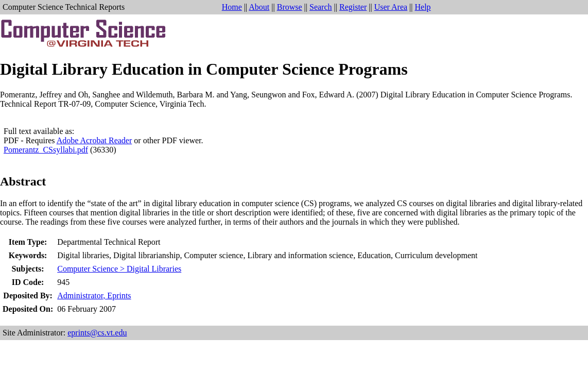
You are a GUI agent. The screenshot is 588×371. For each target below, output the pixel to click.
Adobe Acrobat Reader (94, 140)
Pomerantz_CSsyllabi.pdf (46, 150)
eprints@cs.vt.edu (97, 333)
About (259, 7)
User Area (391, 7)
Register (353, 7)
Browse (290, 7)
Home (232, 7)
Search (321, 7)
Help (423, 7)
